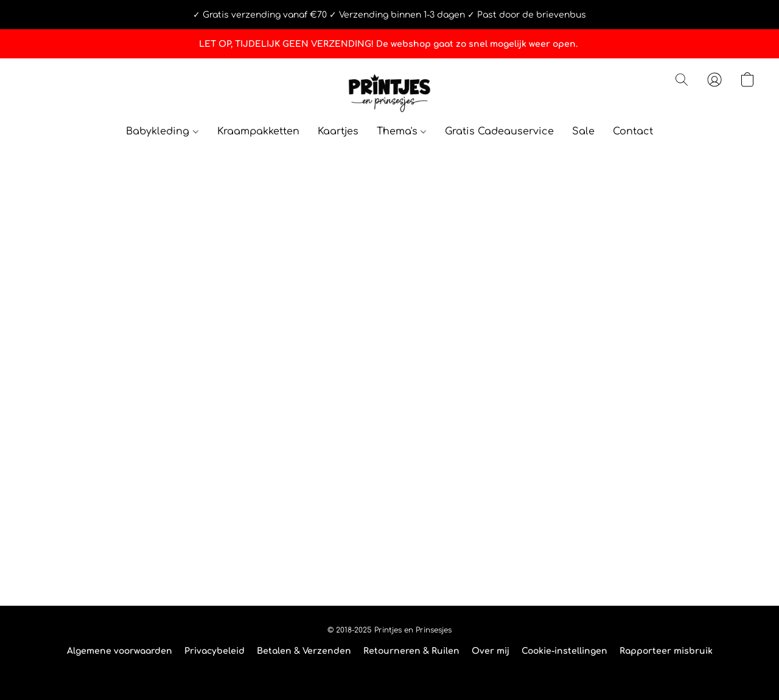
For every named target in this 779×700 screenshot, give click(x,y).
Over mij (491, 651)
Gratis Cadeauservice (499, 131)
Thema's (401, 131)
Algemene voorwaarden (120, 651)
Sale (583, 131)
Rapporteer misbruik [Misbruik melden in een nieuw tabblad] (666, 651)
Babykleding (162, 131)
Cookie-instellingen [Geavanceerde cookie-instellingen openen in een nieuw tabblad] (564, 651)
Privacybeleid (215, 651)
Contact (633, 131)
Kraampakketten (258, 131)
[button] (389, 92)
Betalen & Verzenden (304, 651)
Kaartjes (338, 131)
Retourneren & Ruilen (411, 651)
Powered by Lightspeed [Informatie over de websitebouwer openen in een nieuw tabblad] (389, 674)
